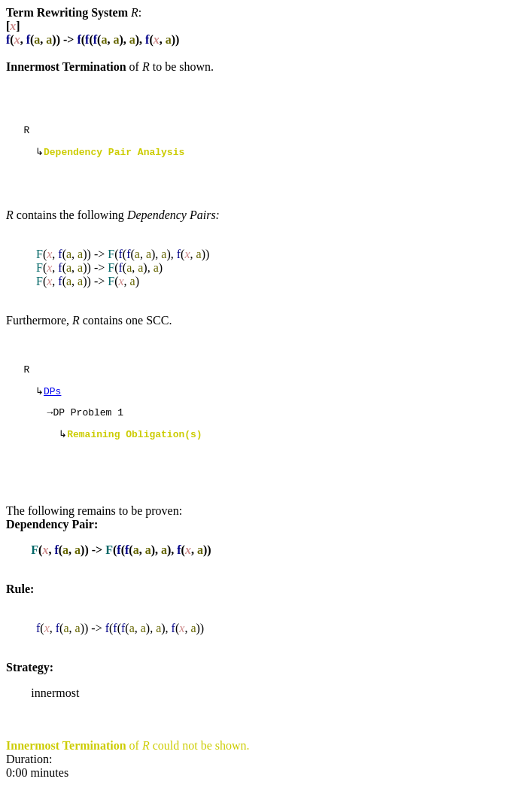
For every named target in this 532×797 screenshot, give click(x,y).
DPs (52, 398)
